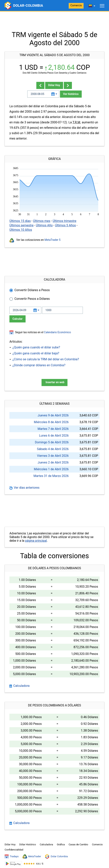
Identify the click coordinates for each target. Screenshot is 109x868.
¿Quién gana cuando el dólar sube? (36, 347)
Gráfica (61, 844)
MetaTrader (32, 856)
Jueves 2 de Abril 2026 (53, 462)
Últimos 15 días (20, 221)
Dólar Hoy (54, 85)
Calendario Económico (57, 332)
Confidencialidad (14, 850)
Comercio (76, 5)
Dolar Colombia (56, 856)
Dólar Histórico (28, 844)
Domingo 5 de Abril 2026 (52, 442)
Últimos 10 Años (21, 230)
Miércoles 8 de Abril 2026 (51, 422)
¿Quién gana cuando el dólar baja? (36, 353)
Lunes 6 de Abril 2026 (54, 436)
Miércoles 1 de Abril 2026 (51, 469)
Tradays (12, 856)
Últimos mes (42, 221)
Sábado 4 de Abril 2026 (53, 449)
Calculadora (20, 686)
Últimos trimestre (64, 221)
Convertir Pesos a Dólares (32, 299)
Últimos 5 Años (65, 225)
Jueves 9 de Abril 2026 (53, 415)
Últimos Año (44, 225)
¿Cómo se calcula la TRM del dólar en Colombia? (46, 359)
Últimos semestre (21, 225)
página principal (36, 541)
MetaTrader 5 (53, 240)
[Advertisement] (54, 21)
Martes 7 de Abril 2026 (53, 429)
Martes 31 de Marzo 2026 (51, 476)
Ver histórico (71, 94)
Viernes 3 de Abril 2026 (53, 456)
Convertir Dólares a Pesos (32, 290)
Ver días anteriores (24, 488)
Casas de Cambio (78, 844)
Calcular (17, 319)
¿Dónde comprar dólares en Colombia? (39, 365)
